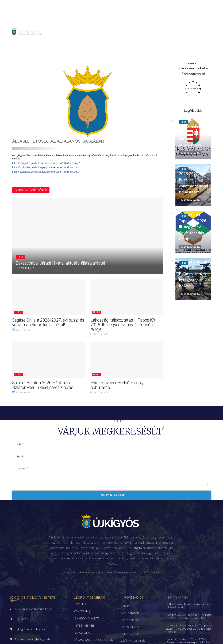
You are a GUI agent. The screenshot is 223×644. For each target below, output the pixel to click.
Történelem (129, 620)
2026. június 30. (25, 268)
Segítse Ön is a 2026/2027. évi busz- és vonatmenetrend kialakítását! (48, 322)
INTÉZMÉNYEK (84, 626)
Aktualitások (130, 613)
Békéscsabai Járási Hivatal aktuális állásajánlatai (60, 263)
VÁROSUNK (82, 611)
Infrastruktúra (131, 627)
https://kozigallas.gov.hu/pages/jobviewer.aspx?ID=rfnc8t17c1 (45, 172)
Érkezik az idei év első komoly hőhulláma (117, 385)
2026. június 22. (100, 334)
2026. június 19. (100, 393)
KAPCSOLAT (82, 633)
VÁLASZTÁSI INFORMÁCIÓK (93, 640)
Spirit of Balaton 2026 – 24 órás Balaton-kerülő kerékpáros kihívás (43, 385)
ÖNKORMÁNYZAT (86, 619)
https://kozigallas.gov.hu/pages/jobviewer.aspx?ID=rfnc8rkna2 (45, 167)
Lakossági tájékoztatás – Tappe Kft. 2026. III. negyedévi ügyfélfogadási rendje (123, 325)
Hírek (20, 257)
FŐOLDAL (81, 604)
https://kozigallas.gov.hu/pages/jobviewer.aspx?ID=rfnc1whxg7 (46, 163)
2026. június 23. (22, 330)
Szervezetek (129, 634)
